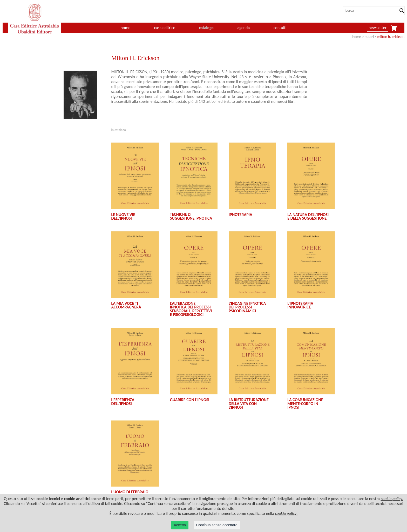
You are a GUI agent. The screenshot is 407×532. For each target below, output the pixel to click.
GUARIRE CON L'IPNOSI (190, 400)
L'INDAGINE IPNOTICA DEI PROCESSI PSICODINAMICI (247, 307)
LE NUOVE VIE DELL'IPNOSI (123, 216)
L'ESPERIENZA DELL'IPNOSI (123, 402)
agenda (244, 28)
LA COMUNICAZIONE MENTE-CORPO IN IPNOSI (305, 403)
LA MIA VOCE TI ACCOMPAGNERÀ (126, 305)
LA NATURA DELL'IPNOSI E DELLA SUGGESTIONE (308, 216)
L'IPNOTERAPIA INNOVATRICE (300, 305)
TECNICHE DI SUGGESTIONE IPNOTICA (191, 216)
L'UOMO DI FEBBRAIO (130, 492)
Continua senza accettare (217, 525)
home (126, 28)
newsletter (378, 28)
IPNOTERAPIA (240, 215)
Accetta (180, 525)
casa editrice (165, 28)
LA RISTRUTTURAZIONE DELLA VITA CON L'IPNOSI (249, 403)
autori (369, 37)
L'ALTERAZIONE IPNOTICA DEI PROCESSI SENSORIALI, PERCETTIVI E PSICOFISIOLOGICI (191, 309)
